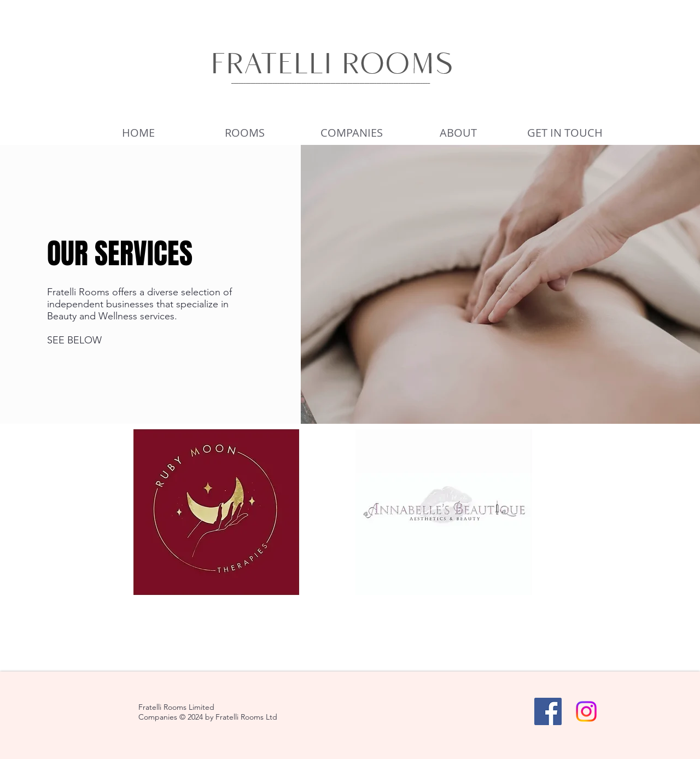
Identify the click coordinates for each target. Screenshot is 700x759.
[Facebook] (548, 711)
